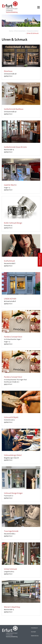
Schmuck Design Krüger (13, 493)
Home (11, 31)
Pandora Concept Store (13, 337)
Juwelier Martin (10, 185)
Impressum (34, 628)
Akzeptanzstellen (33, 31)
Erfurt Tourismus (40, 260)
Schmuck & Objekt (11, 417)
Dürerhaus (8, 71)
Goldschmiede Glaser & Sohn (15, 147)
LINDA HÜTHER (10, 299)
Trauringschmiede (11, 531)
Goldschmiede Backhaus (14, 109)
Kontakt (33, 632)
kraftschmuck (9, 261)
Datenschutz (35, 636)
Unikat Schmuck (10, 569)
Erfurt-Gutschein (20, 31)
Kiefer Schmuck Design (13, 223)
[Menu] (39, 7)
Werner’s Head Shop (12, 607)
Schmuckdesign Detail (13, 455)
